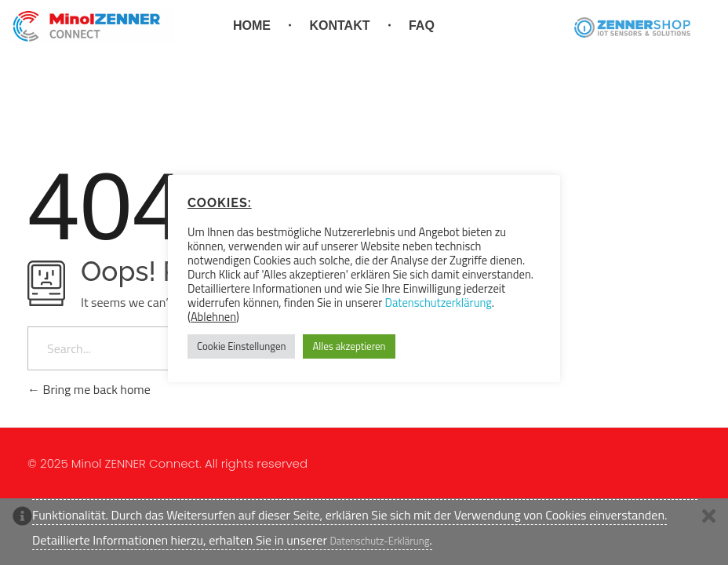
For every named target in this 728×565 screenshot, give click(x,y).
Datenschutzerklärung (439, 303)
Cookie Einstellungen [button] (241, 346)
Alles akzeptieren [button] (349, 346)
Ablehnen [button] (213, 317)
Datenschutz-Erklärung (379, 541)
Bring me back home (89, 389)
